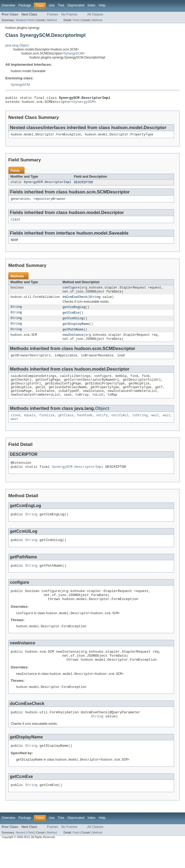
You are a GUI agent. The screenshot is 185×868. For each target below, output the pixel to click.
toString (140, 427)
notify (102, 427)
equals (30, 427)
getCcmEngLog (74, 313)
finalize (47, 427)
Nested (20, 20)
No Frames (69, 14)
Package (25, 5)
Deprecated (76, 5)
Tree (61, 5)
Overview (8, 5)
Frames (53, 14)
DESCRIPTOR (83, 185)
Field (30, 20)
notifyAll (120, 427)
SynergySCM (73, 53)
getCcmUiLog (73, 324)
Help (102, 5)
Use (52, 5)
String (95, 302)
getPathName (73, 336)
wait (155, 427)
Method (52, 20)
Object (102, 420)
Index (91, 5)
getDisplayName (76, 330)
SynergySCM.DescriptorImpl (48, 185)
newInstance (73, 342)
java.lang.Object (17, 45)
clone (16, 427)
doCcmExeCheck (75, 302)
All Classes (95, 14)
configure (71, 292)
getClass (66, 427)
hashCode (85, 427)
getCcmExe (71, 318)
